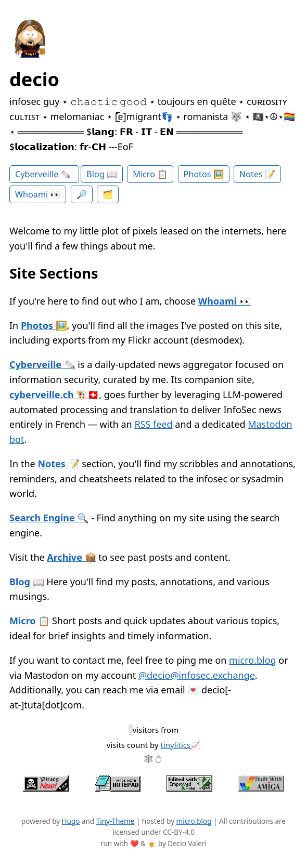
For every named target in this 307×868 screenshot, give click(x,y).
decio (34, 79)
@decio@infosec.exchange (197, 675)
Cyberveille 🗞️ (44, 174)
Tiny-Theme (116, 821)
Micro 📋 (150, 174)
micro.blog (253, 660)
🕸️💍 (153, 758)
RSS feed (153, 424)
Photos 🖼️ (204, 174)
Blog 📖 (102, 174)
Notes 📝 (257, 174)
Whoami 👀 (38, 194)
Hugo (71, 821)
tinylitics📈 (181, 745)
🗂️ (108, 194)
